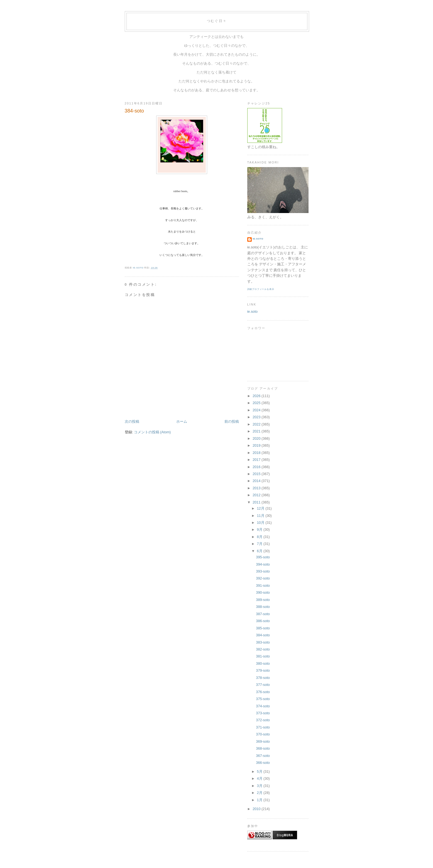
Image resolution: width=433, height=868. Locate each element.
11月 (261, 516)
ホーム (182, 421)
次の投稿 (132, 421)
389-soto (263, 600)
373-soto (263, 713)
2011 (257, 502)
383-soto (263, 642)
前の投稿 (232, 421)
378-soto (263, 678)
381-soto (263, 656)
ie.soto (253, 311)
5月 (260, 772)
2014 (257, 481)
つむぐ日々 (217, 21)
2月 (260, 793)
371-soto (263, 727)
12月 (261, 508)
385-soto (263, 628)
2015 (257, 474)
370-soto (263, 734)
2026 (257, 396)
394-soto (263, 564)
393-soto (263, 571)
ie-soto (258, 239)
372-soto (263, 720)
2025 (257, 403)
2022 (257, 424)
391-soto (263, 585)
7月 (260, 544)
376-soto (263, 692)
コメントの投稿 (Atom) (152, 432)
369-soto (263, 741)
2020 (257, 438)
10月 (261, 523)
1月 (260, 800)
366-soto (263, 763)
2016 (257, 467)
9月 (260, 530)
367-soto (263, 756)
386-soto (263, 621)
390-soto (263, 592)
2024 (257, 410)
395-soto (263, 557)
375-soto (263, 699)
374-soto (263, 706)
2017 (257, 460)
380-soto (263, 663)
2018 (257, 453)
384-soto (263, 635)
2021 (257, 431)
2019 (257, 445)
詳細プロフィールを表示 (261, 289)
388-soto (263, 607)
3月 (260, 786)
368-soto (263, 748)
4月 (260, 778)
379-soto (263, 670)
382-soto (263, 649)
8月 (260, 537)
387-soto (263, 614)
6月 (260, 551)
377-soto (263, 685)
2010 (257, 809)
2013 (257, 488)
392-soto (263, 578)
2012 (257, 495)
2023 (257, 417)
